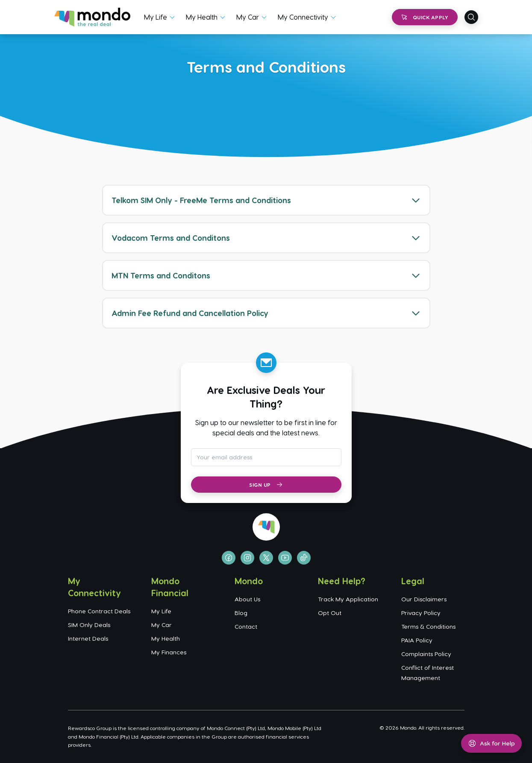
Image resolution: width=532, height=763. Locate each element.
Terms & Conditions (428, 626)
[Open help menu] (491, 743)
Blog (241, 613)
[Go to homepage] (93, 17)
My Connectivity (303, 17)
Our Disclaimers (424, 599)
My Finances (169, 652)
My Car (248, 17)
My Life (156, 17)
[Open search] (471, 17)
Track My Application (348, 599)
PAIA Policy (417, 640)
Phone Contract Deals (99, 611)
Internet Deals (88, 638)
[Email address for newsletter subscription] (266, 457)
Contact (246, 626)
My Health (202, 17)
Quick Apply (425, 17)
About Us (247, 599)
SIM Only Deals (89, 625)
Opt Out (330, 613)
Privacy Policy (421, 613)
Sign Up (266, 485)
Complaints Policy (426, 654)
